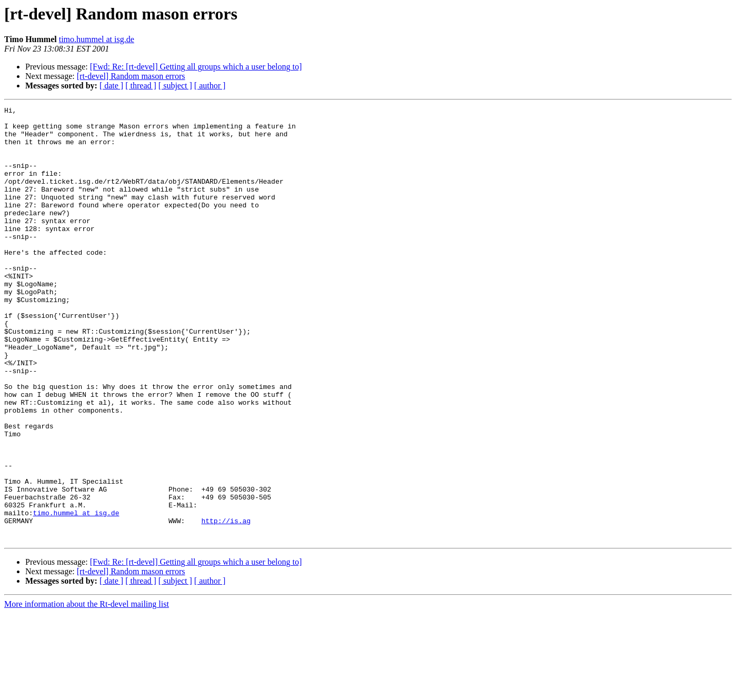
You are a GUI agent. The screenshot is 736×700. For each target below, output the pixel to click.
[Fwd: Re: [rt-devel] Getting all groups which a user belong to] (196, 67)
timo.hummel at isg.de (97, 39)
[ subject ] (175, 86)
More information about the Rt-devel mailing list (87, 691)
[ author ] (210, 86)
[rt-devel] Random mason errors (131, 76)
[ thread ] (141, 86)
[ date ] (111, 86)
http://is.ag (226, 604)
